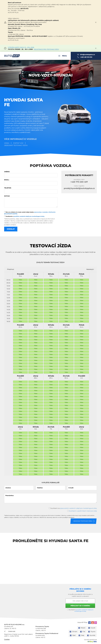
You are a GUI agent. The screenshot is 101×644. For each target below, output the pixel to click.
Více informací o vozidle (20, 139)
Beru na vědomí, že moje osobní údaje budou (30, 213)
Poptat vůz (18, 143)
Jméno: (7, 172)
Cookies (7, 639)
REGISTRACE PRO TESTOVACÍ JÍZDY (46, 49)
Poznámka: (10, 495)
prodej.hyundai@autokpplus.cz (79, 188)
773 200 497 (79, 182)
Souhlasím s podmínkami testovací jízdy (83, 511)
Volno (20, 280)
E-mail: (71, 488)
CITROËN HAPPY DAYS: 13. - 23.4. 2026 (21, 47)
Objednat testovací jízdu (16, 145)
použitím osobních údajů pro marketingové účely (29, 216)
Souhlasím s (24, 216)
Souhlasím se (73, 508)
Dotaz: (7, 196)
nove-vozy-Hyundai (51, 75)
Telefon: (8, 188)
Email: (7, 180)
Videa (7, 143)
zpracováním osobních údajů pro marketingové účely (78, 508)
